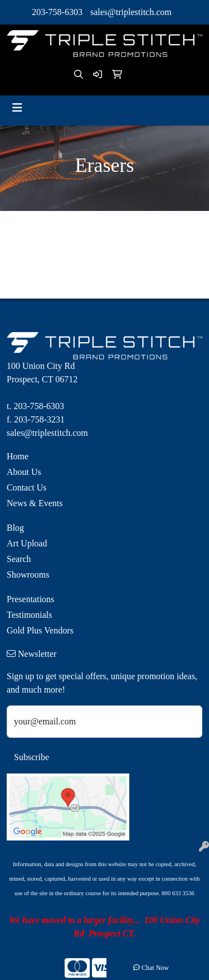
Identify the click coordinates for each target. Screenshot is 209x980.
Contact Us (27, 487)
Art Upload (27, 543)
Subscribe (31, 757)
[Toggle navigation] (17, 108)
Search (19, 559)
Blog (15, 528)
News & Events (35, 503)
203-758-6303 (57, 12)
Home (18, 456)
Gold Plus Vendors (40, 630)
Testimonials (30, 615)
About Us (24, 472)
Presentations (30, 599)
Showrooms (28, 575)
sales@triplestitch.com (131, 12)
